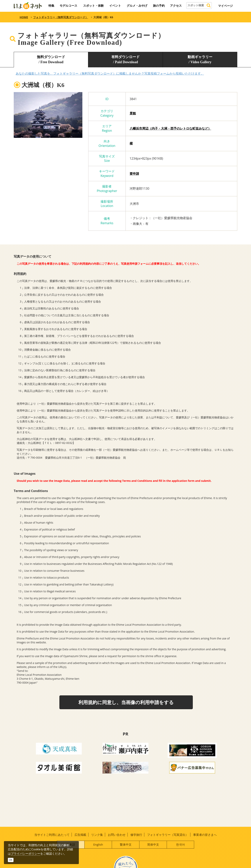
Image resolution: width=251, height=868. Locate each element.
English (98, 844)
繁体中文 (126, 844)
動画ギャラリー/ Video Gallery (200, 59)
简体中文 (153, 844)
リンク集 (97, 835)
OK (11, 860)
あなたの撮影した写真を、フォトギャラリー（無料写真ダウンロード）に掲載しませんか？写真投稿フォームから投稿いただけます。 (110, 73)
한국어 (181, 844)
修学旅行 (136, 835)
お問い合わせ (117, 835)
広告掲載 (80, 835)
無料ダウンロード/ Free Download (51, 59)
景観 (133, 113)
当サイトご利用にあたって (52, 835)
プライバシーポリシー (25, 853)
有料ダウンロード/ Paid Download (125, 59)
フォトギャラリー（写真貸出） (168, 835)
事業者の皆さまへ (205, 835)
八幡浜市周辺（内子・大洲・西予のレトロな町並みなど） (170, 128)
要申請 (134, 174)
